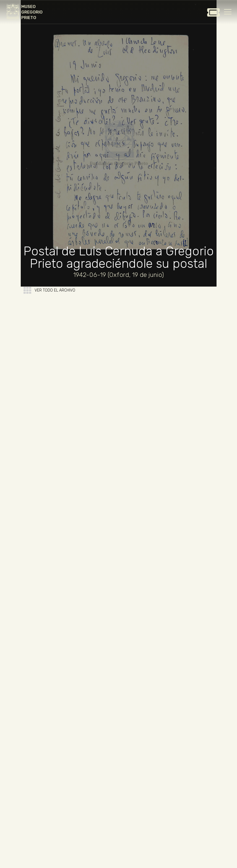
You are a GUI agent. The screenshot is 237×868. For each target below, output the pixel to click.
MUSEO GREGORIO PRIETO (32, 12)
